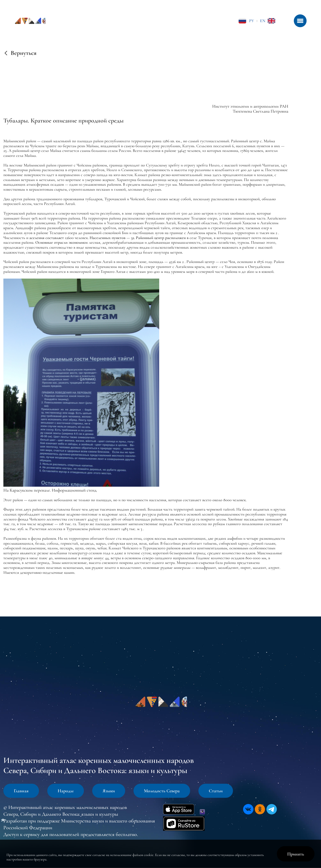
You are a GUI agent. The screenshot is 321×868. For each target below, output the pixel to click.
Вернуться (24, 53)
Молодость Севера (162, 791)
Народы (66, 791)
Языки (109, 791)
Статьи (216, 791)
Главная (21, 791)
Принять (296, 854)
